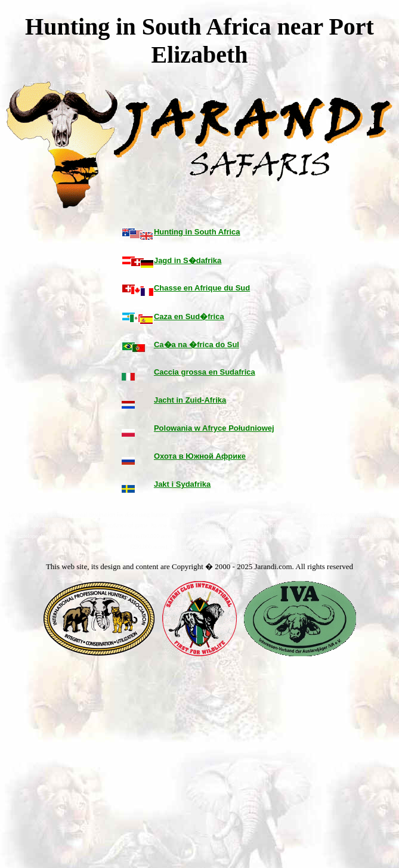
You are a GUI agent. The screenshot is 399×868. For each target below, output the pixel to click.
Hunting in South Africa (197, 232)
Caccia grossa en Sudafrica (205, 372)
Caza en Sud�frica (189, 316)
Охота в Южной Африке (200, 456)
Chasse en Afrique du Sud (202, 288)
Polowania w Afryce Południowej (214, 428)
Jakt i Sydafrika (182, 484)
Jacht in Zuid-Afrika (190, 400)
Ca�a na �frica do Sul (197, 345)
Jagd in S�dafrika (188, 260)
